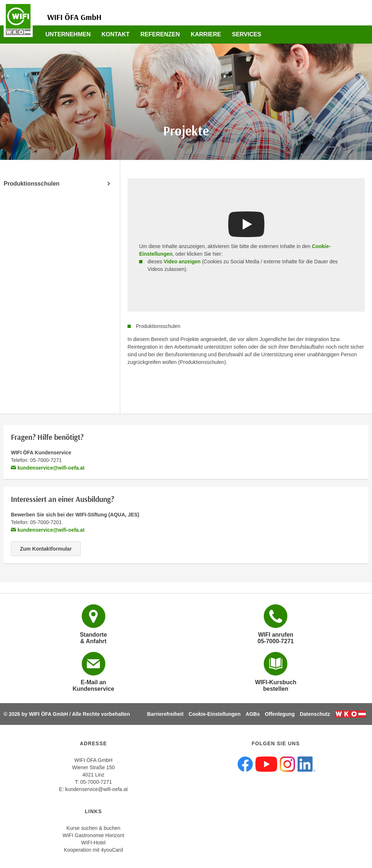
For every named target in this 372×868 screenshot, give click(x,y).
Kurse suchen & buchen (94, 828)
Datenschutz (315, 714)
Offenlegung (280, 714)
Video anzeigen (182, 261)
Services (247, 34)
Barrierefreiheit (165, 714)
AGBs (253, 714)
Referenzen (160, 34)
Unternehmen (68, 34)
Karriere (206, 34)
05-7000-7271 (96, 782)
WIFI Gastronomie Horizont (93, 835)
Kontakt (115, 34)
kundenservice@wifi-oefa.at (48, 468)
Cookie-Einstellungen (215, 714)
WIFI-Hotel (94, 843)
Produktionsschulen (32, 184)
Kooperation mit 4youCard (94, 850)
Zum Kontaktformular (46, 549)
